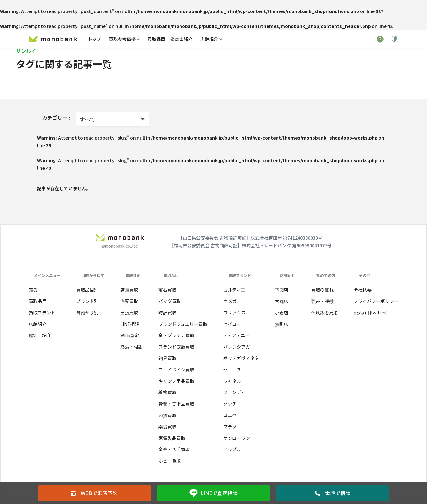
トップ (94, 39)
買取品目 (156, 39)
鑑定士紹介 (181, 39)
